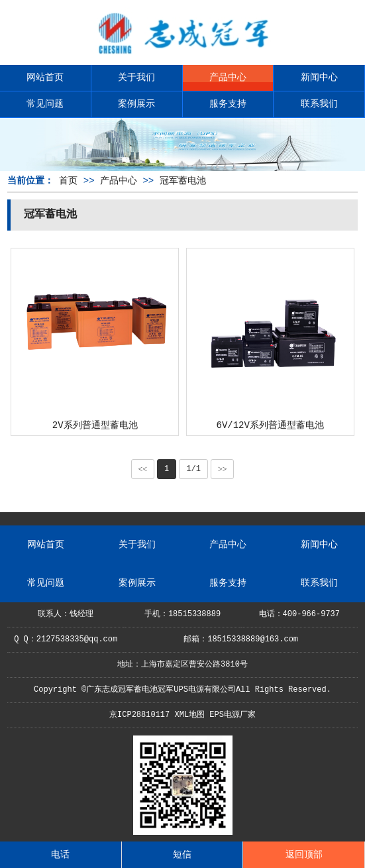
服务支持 (228, 104)
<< (143, 469)
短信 (182, 855)
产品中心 (228, 78)
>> (223, 469)
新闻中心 (319, 78)
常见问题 (45, 104)
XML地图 (189, 715)
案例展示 (136, 104)
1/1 (193, 469)
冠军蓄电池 (183, 181)
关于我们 (136, 78)
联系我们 (319, 104)
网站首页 (45, 78)
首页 (68, 181)
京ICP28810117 (139, 715)
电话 (60, 855)
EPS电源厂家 (233, 715)
